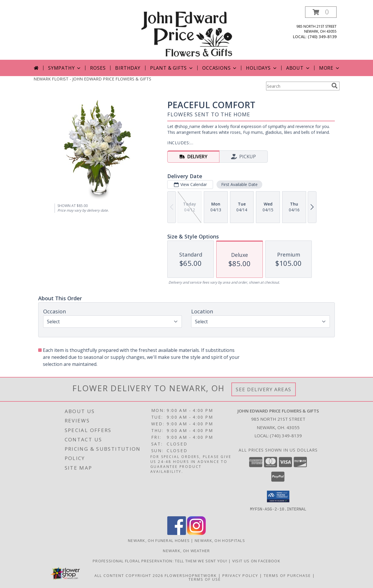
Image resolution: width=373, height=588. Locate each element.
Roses (98, 68)
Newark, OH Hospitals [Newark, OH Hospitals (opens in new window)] (220, 540)
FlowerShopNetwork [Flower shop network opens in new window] (191, 575)
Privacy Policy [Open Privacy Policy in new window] (240, 575)
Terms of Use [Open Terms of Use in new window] (205, 579)
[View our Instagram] (196, 533)
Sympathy (65, 68)
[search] (335, 86)
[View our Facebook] (177, 533)
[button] (321, 12)
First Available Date (239, 184)
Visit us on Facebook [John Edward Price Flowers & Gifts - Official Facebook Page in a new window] (256, 561)
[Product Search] (298, 86)
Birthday (128, 68)
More (330, 68)
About (298, 68)
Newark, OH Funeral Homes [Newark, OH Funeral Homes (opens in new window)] (159, 540)
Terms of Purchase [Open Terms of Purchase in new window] (287, 575)
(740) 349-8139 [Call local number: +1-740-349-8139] (322, 37)
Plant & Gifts (172, 68)
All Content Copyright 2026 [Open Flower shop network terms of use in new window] (129, 575)
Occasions (220, 68)
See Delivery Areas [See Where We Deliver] (264, 389)
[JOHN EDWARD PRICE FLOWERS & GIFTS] (186, 33)
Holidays (262, 68)
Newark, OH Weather (186, 550)
